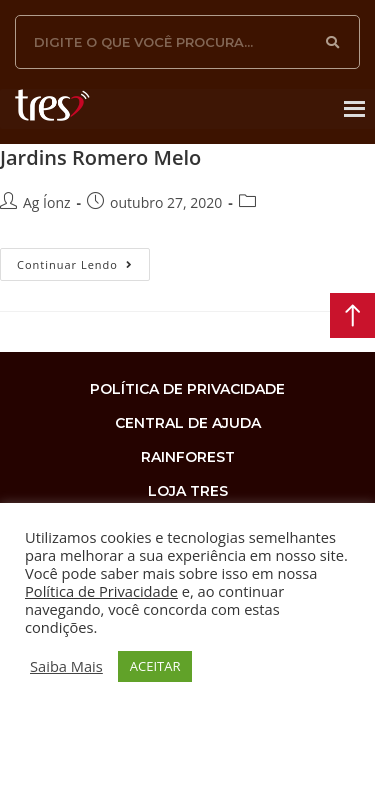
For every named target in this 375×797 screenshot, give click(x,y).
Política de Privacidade (101, 591)
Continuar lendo (83, 260)
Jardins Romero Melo (100, 157)
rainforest (188, 457)
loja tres (188, 491)
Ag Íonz (47, 202)
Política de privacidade (187, 389)
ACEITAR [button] (155, 666)
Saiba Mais (66, 666)
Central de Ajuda (188, 423)
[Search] (333, 42)
